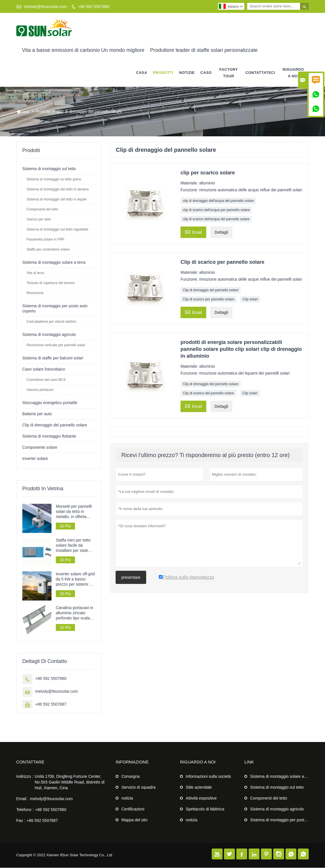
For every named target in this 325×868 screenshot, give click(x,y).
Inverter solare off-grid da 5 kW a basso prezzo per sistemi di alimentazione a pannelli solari (75, 579)
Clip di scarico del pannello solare (208, 393)
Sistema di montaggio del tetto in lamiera (58, 189)
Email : (22, 799)
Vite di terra (35, 273)
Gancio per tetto (39, 219)
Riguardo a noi (293, 73)
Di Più (65, 526)
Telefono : (25, 810)
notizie (187, 73)
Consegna (130, 777)
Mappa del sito (134, 820)
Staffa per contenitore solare (48, 249)
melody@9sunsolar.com (45, 7)
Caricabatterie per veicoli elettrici (51, 322)
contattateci (260, 73)
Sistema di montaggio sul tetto (49, 169)
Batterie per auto (37, 414)
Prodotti (163, 73)
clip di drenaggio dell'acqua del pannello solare (218, 201)
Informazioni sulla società (208, 777)
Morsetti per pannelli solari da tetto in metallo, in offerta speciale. (74, 512)
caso (206, 73)
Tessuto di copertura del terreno (51, 283)
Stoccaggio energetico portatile (50, 403)
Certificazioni (133, 809)
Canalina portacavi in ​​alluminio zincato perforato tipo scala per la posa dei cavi (75, 613)
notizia (127, 798)
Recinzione (35, 293)
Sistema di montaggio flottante (49, 436)
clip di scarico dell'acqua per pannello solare (216, 210)
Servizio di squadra (138, 788)
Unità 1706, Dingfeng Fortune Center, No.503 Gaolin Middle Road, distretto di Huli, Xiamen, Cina (70, 782)
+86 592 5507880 (94, 7)
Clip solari (250, 299)
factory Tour (229, 73)
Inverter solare (35, 458)
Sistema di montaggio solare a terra (54, 262)
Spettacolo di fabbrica (205, 809)
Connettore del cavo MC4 (46, 380)
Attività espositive (201, 798)
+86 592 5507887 (51, 704)
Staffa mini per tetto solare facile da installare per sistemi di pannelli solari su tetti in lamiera (74, 546)
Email (193, 232)
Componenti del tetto (42, 209)
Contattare (30, 762)
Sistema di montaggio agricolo (49, 334)
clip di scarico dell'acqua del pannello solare (216, 219)
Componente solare (40, 447)
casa (142, 73)
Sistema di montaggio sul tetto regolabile (58, 229)
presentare (131, 577)
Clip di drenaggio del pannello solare (211, 290)
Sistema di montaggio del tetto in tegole (57, 199)
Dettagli (221, 232)
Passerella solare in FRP (45, 239)
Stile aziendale (199, 788)
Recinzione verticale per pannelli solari (56, 345)
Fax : (21, 821)
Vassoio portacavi (40, 390)
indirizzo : (25, 777)
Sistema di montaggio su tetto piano (54, 179)
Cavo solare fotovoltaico (44, 369)
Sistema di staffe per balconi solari (53, 358)
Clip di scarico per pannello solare (209, 299)
